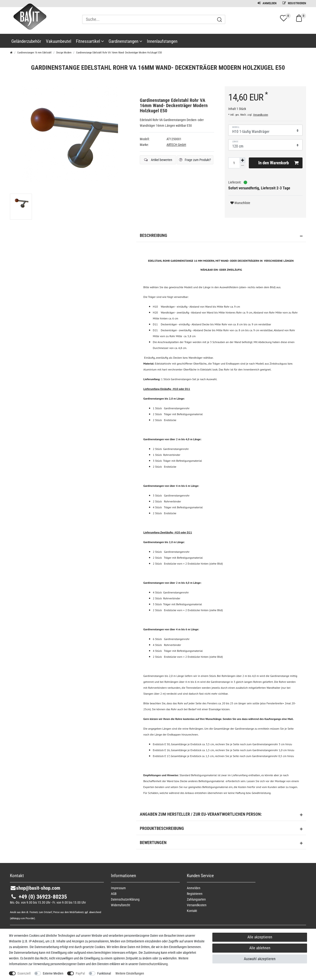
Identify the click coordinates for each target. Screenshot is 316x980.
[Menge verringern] (242, 166)
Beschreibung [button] (221, 236)
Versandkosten (261, 115)
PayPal (80, 973)
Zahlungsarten (196, 899)
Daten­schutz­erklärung (125, 899)
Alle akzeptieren (260, 937)
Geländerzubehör (26, 41)
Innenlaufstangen (162, 41)
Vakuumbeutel (59, 41)
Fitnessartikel (90, 41)
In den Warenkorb (278, 163)
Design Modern (64, 53)
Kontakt (192, 911)
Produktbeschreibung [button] (221, 829)
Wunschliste (240, 203)
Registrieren (294, 3)
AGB (114, 894)
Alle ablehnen (260, 948)
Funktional (104, 973)
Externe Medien (53, 973)
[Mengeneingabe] (234, 163)
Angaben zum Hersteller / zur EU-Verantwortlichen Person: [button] (221, 815)
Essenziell (24, 973)
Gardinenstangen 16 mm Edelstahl (34, 53)
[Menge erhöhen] (242, 160)
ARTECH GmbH (176, 145)
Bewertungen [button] (221, 843)
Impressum (118, 888)
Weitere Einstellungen (130, 973)
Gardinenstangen (125, 41)
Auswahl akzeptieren (260, 959)
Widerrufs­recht (121, 905)
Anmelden (267, 3)
